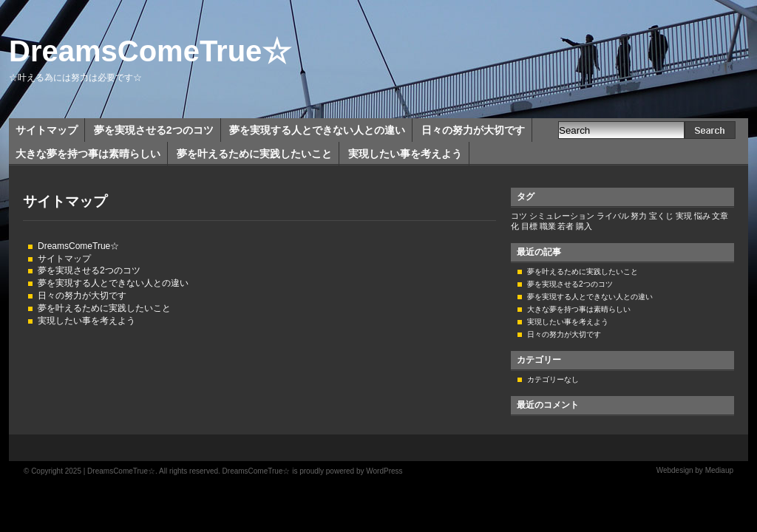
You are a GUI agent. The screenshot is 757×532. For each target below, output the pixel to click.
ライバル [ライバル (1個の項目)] (613, 216)
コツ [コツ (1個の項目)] (519, 216)
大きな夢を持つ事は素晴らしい (88, 154)
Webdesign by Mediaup (695, 470)
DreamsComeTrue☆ (150, 51)
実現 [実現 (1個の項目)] (684, 216)
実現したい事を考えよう (405, 154)
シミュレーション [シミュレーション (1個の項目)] (562, 216)
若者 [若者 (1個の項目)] (566, 226)
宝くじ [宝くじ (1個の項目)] (661, 216)
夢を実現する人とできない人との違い (317, 130)
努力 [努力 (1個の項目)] (639, 216)
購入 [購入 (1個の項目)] (584, 226)
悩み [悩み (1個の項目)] (702, 216)
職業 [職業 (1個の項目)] (548, 226)
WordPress (384, 471)
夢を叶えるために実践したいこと (254, 154)
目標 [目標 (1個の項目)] (529, 226)
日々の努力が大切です (473, 130)
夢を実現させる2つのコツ (154, 130)
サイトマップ (47, 130)
